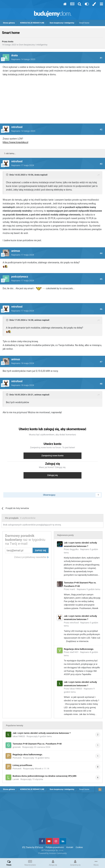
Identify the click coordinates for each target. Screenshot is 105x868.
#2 (101, 130)
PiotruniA (17, 758)
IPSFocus (39, 847)
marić (72, 589)
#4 (101, 253)
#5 (101, 279)
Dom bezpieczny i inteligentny (33, 45)
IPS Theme (27, 847)
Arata (11, 42)
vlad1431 (74, 652)
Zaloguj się (52, 475)
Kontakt (70, 847)
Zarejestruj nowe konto (52, 456)
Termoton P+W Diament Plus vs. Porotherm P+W (37, 744)
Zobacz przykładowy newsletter (31, 557)
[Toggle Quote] (7, 175)
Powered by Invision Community (53, 853)
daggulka (74, 549)
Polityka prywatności (55, 847)
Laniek (16, 779)
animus (38, 320)
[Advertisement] (52, 102)
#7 (101, 362)
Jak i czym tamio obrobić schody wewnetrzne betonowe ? (42, 733)
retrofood (74, 623)
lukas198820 (76, 689)
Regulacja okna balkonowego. (79, 649)
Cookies (79, 847)
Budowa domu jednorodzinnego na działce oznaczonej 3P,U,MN (44, 776)
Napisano (23, 59)
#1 (101, 58)
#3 (101, 164)
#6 (101, 309)
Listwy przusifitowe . (23, 765)
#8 (101, 384)
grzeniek (17, 747)
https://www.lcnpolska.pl (15, 142)
